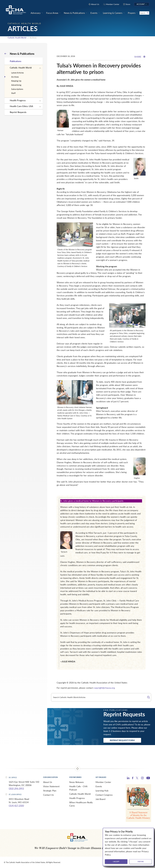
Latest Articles (17, 73)
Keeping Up (16, 81)
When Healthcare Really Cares (81, 804)
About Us (48, 782)
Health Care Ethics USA (21, 106)
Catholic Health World (17, 38)
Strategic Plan (50, 791)
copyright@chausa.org (104, 688)
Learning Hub (102, 791)
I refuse (141, 862)
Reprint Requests (18, 112)
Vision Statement (51, 786)
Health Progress (18, 100)
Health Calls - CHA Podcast (78, 788)
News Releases (77, 782)
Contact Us (48, 795)
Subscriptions (17, 89)
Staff (13, 93)
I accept (116, 862)
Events (99, 786)
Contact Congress (104, 795)
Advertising (16, 85)
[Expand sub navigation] (40, 68)
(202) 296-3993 (16, 788)
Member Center (103, 782)
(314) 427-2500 (16, 806)
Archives (15, 77)
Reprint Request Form (122, 740)
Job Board (100, 799)
